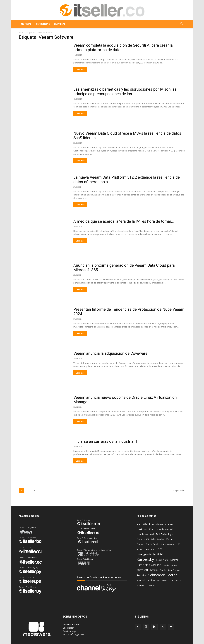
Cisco (152, 529)
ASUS (170, 524)
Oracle (163, 570)
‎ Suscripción (68, 628)
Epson (139, 539)
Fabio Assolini (158, 539)
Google (140, 544)
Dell (152, 534)
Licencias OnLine (149, 565)
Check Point (142, 529)
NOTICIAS (26, 24)
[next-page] (34, 490)
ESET (147, 539)
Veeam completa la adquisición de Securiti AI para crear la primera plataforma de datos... (123, 48)
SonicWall (141, 580)
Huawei (140, 550)
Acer (139, 524)
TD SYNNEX (162, 580)
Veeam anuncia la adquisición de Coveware (110, 353)
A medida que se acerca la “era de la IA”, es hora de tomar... (124, 221)
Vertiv (152, 585)
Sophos (151, 580)
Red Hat (141, 575)
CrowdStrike (142, 534)
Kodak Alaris (162, 560)
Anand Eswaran (159, 524)
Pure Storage (174, 570)
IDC (153, 550)
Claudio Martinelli (165, 529)
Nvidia (154, 570)
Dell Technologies (165, 534)
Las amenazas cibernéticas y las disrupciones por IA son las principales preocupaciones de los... (125, 92)
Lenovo (174, 560)
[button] (182, 24)
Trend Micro (175, 580)
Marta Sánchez (170, 565)
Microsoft (142, 570)
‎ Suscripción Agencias (73, 634)
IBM (147, 549)
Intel (160, 549)
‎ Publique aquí (69, 631)
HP (178, 544)
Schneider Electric (163, 575)
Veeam (142, 585)
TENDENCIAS (43, 24)
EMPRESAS (60, 24)
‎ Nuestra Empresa (71, 624)
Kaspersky (145, 559)
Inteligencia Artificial (150, 554)
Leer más (80, 69)
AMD (146, 524)
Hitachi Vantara (167, 544)
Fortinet (170, 539)
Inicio (21, 32)
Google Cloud (152, 544)
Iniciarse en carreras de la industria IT (106, 441)
